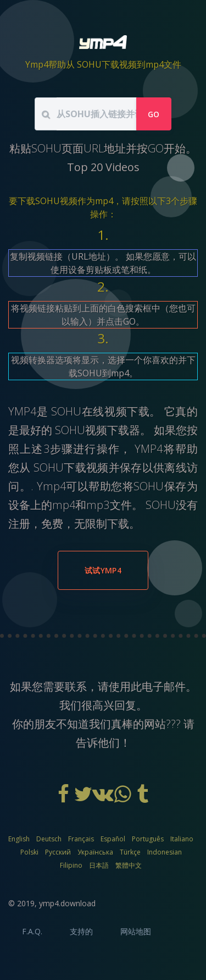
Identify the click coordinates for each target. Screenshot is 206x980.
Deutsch (49, 839)
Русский (58, 852)
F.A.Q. (32, 931)
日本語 (99, 865)
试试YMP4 (103, 570)
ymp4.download (67, 903)
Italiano (182, 839)
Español (113, 839)
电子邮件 (164, 686)
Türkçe (130, 852)
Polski (29, 852)
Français (81, 839)
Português (148, 839)
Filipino (71, 865)
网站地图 (136, 931)
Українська (95, 852)
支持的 (81, 931)
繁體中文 (129, 865)
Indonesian (165, 852)
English (19, 839)
